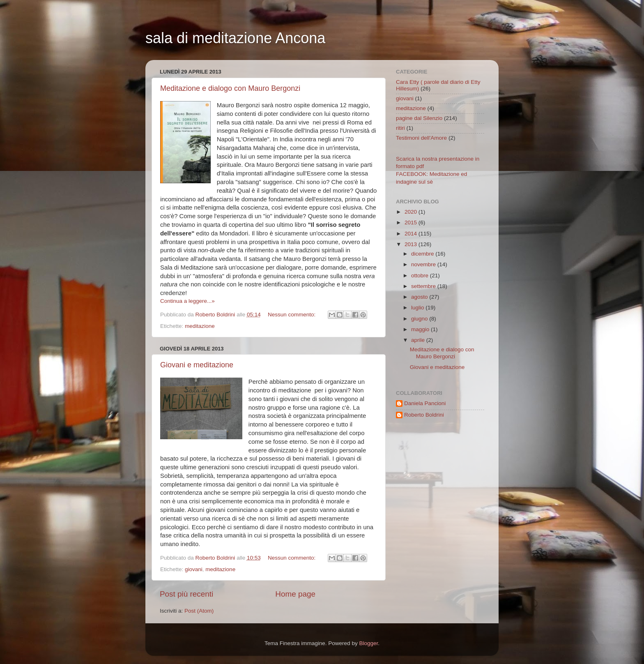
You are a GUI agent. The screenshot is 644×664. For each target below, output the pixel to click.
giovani (194, 569)
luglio (418, 308)
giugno (420, 319)
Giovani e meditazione (197, 365)
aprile (419, 340)
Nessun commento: (292, 315)
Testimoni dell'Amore (421, 138)
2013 (412, 244)
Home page (295, 594)
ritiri (400, 128)
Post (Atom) (199, 611)
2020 (412, 212)
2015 (412, 222)
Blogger (368, 643)
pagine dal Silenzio (419, 118)
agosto (420, 297)
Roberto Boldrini (424, 415)
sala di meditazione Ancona (235, 38)
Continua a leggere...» (187, 301)
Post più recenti (186, 594)
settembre (424, 286)
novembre (424, 264)
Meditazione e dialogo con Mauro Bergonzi (230, 88)
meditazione (200, 326)
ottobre (421, 276)
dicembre (423, 254)
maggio (421, 329)
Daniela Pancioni (425, 403)
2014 (412, 234)
